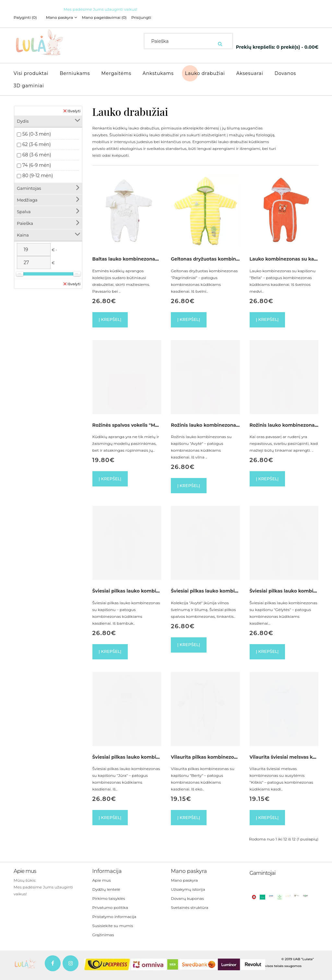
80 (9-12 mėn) (38, 172)
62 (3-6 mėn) (37, 141)
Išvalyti (72, 107)
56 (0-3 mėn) (37, 131)
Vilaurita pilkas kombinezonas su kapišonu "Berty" (231, 759)
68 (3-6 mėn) (37, 152)
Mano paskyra (184, 884)
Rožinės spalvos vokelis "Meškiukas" (135, 423)
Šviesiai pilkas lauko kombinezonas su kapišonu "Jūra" (157, 759)
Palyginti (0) (25, 18)
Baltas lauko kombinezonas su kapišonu (140, 256)
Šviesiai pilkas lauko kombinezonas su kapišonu (149, 591)
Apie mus (102, 884)
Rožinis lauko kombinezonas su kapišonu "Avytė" (229, 423)
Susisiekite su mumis (113, 930)
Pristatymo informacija (114, 920)
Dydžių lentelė (106, 893)
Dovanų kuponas (187, 902)
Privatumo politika (110, 911)
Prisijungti (150, 18)
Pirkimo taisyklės (109, 902)
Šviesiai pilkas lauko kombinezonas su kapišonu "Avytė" (237, 591)
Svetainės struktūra (190, 911)
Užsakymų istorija (188, 893)
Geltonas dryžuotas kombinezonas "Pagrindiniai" (229, 256)
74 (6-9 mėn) (37, 162)
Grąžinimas (103, 939)
